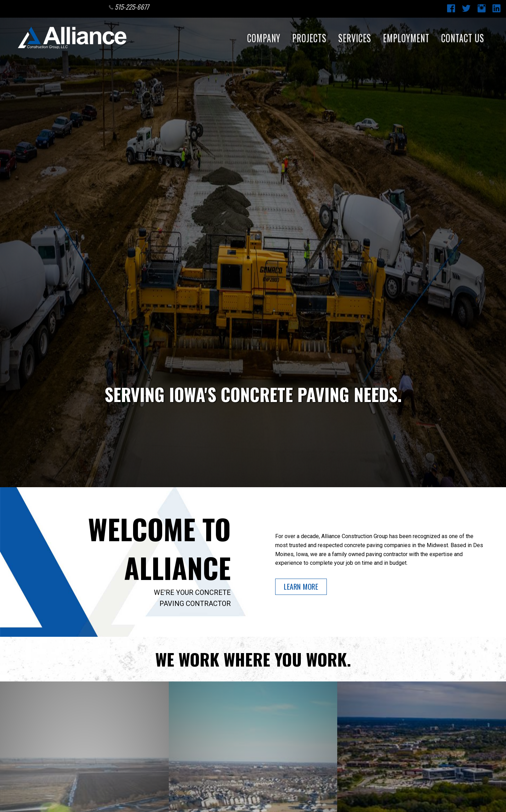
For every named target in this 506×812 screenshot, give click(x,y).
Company (263, 38)
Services (354, 38)
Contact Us (462, 38)
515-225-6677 (129, 7)
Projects (309, 38)
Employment (405, 38)
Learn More (301, 586)
